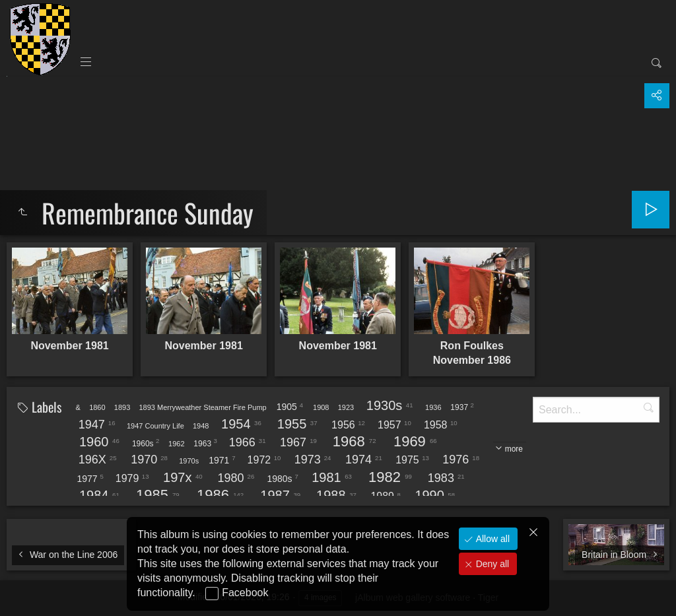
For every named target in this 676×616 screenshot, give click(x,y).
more (514, 449)
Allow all (491, 539)
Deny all (491, 564)
